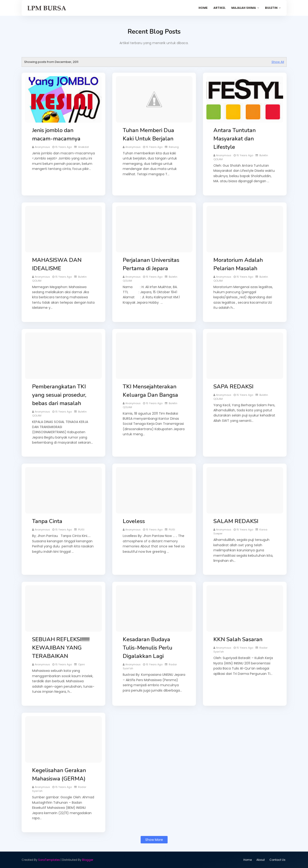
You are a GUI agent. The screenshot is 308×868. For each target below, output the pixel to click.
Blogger (88, 860)
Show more (154, 840)
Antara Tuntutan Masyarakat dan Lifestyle (235, 139)
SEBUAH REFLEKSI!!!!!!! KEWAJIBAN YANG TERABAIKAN (61, 648)
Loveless (134, 521)
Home (248, 860)
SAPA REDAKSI (233, 387)
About (261, 860)
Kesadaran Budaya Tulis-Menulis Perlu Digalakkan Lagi (147, 648)
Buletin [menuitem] (271, 8)
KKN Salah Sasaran (238, 639)
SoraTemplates (49, 860)
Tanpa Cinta (47, 521)
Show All (278, 62)
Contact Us (277, 860)
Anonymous (42, 147)
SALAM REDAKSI (236, 521)
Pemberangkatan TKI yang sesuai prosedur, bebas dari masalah (59, 395)
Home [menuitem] (203, 8)
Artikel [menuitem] (219, 8)
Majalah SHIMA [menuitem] (244, 8)
